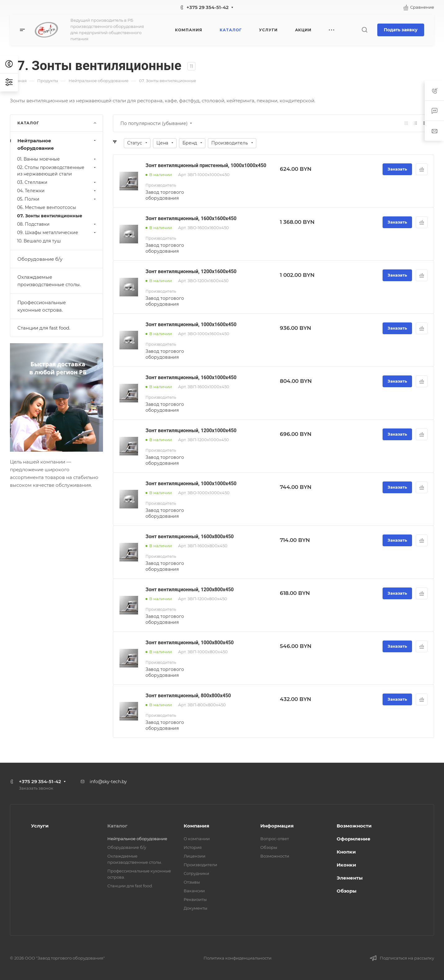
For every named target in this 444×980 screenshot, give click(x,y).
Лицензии (195, 856)
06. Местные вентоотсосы (47, 207)
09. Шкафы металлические (57, 233)
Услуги (40, 826)
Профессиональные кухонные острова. (42, 306)
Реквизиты (195, 899)
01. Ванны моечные (57, 159)
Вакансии (194, 891)
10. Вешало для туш (39, 241)
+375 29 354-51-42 (208, 7)
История (193, 847)
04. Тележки (57, 191)
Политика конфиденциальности (238, 958)
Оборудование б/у (40, 259)
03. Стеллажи (57, 182)
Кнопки (346, 852)
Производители (200, 865)
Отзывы (192, 882)
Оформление (354, 839)
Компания (196, 826)
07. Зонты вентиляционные (50, 216)
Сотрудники (196, 873)
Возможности (275, 856)
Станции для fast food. (44, 328)
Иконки (346, 865)
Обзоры (269, 847)
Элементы (350, 878)
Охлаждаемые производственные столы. (49, 281)
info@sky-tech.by (108, 782)
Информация (277, 826)
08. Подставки (57, 224)
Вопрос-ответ (275, 839)
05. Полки (57, 199)
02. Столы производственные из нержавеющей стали (57, 171)
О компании (197, 839)
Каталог (117, 826)
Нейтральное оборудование (57, 144)
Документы (195, 908)
